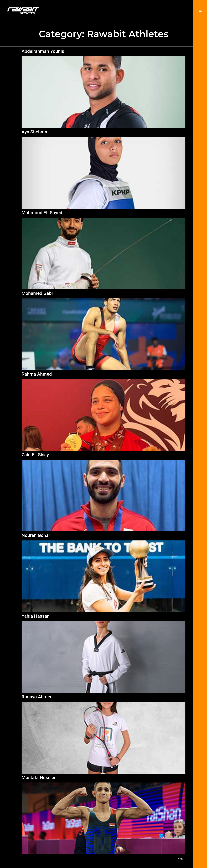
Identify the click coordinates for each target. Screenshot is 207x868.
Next (182, 859)
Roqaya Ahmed (37, 697)
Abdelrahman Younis (43, 51)
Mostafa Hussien (39, 777)
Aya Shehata (34, 132)
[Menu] (200, 11)
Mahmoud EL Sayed (42, 213)
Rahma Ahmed (37, 374)
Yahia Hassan (36, 616)
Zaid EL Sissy (35, 455)
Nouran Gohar (36, 535)
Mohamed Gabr (37, 293)
